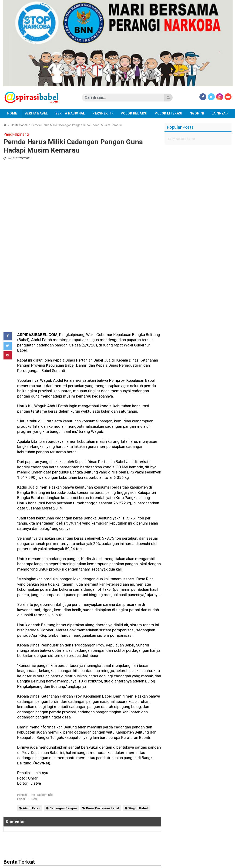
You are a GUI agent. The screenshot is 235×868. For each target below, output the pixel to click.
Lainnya (219, 113)
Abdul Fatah (32, 656)
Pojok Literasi (168, 113)
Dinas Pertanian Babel (103, 656)
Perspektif (103, 113)
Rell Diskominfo (42, 642)
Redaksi (68, 863)
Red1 (35, 647)
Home (12, 113)
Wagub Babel (138, 656)
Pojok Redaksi (134, 113)
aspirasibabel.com (217, 863)
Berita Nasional (70, 113)
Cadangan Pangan (63, 656)
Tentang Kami (148, 863)
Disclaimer (125, 863)
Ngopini (197, 113)
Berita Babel (36, 113)
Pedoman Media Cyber (96, 863)
